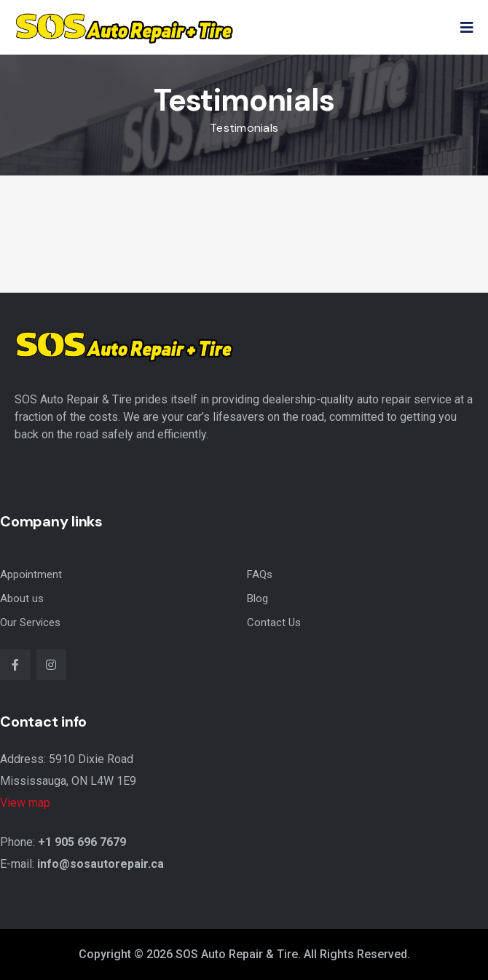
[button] (467, 28)
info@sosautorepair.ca (101, 864)
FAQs (260, 574)
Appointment (31, 574)
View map (25, 803)
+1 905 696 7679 (82, 842)
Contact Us (274, 623)
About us (22, 598)
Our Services (30, 623)
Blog (257, 598)
